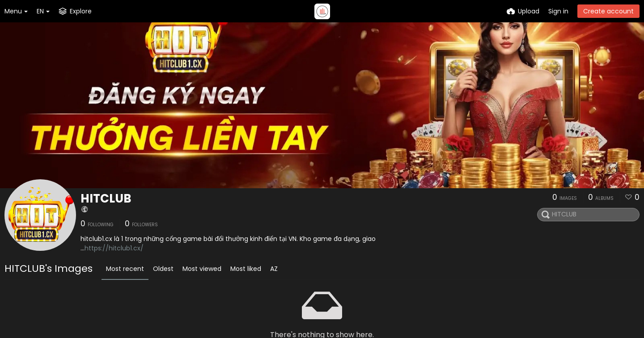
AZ (274, 269)
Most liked (246, 269)
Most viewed (202, 269)
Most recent (125, 269)
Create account (608, 11)
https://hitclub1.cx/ (114, 248)
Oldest (163, 269)
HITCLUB (106, 199)
